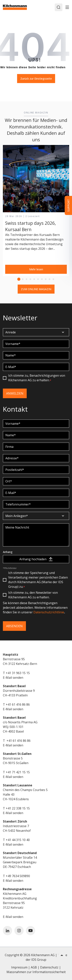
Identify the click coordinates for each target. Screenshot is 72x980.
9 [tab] (50, 279)
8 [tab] (46, 279)
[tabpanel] (36, 211)
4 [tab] (30, 279)
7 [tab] (42, 279)
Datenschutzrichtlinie (49, 612)
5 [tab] (34, 279)
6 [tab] (38, 279)
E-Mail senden (13, 678)
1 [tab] (19, 279)
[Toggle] (67, 7)
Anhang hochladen (36, 559)
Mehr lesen (36, 269)
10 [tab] (53, 279)
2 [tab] (23, 279)
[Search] (59, 7)
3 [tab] (26, 279)
